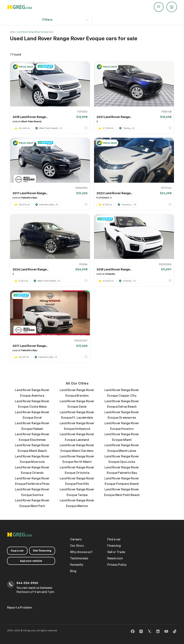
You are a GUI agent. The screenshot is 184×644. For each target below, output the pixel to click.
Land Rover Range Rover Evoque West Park (32, 503)
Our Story (77, 546)
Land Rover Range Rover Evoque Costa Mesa (32, 404)
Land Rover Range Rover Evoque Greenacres (122, 415)
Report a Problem (20, 607)
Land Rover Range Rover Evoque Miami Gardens (77, 448)
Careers (76, 539)
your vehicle (31, 561)
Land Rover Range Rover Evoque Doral (32, 415)
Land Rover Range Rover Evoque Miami (122, 437)
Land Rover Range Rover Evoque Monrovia (32, 459)
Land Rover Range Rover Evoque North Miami (77, 459)
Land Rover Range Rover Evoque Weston (77, 503)
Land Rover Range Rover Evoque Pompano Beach (122, 481)
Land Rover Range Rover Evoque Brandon (77, 393)
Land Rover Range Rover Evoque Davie (77, 404)
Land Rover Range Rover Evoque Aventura (32, 393)
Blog (73, 571)
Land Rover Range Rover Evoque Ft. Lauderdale (77, 415)
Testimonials (79, 558)
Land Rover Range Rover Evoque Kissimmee (32, 437)
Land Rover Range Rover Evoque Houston (122, 426)
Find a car (114, 539)
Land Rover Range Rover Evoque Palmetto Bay (122, 470)
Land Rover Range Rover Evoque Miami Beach (32, 448)
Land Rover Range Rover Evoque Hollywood (77, 426)
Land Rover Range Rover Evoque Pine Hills (77, 481)
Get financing (42, 550)
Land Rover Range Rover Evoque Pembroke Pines (32, 481)
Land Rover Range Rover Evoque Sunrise (32, 492)
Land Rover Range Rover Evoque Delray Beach (122, 404)
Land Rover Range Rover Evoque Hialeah (32, 426)
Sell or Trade (116, 552)
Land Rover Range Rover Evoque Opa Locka (122, 459)
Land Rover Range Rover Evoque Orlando (32, 470)
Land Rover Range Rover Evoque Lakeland (77, 437)
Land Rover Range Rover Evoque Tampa (77, 492)
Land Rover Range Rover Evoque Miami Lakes (122, 448)
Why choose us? (81, 552)
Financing (114, 546)
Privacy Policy (117, 565)
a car (17, 550)
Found (15, 54)
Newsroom (115, 558)
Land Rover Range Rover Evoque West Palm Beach (122, 492)
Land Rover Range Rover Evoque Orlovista (77, 470)
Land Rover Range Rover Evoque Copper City (122, 393)
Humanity (77, 565)
